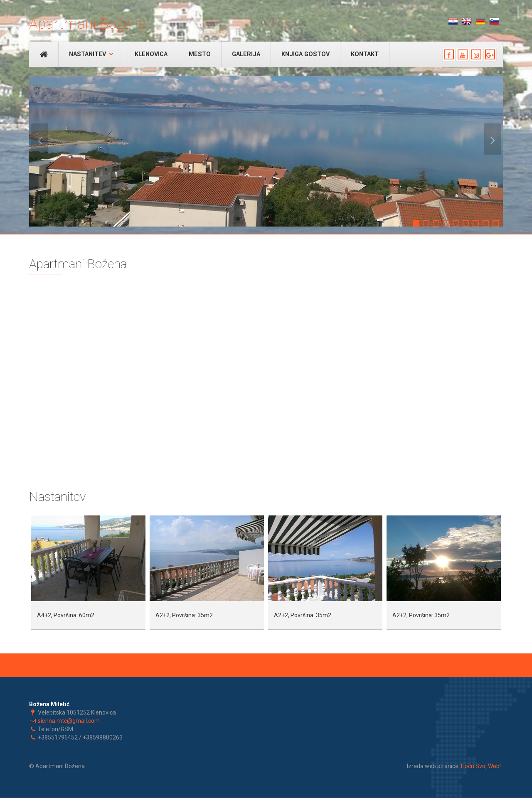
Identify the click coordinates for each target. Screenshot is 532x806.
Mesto (200, 54)
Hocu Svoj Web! (481, 766)
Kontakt (365, 54)
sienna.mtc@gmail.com (69, 721)
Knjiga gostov (305, 54)
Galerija (246, 54)
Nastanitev (91, 54)
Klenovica (151, 54)
